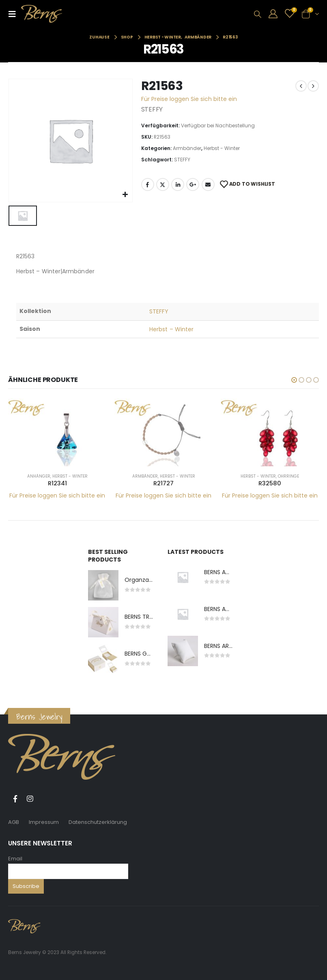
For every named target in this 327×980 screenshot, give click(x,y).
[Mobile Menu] (15, 14)
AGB (14, 822)
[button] (294, 380)
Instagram (30, 799)
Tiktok (45, 799)
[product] (57, 432)
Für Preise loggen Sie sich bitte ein (189, 99)
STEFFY (182, 160)
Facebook (148, 184)
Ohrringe (288, 476)
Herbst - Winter (222, 148)
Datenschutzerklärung (98, 822)
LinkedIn (178, 184)
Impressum (44, 822)
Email (15, 859)
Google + (193, 184)
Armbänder (187, 148)
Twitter (163, 184)
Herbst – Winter (171, 329)
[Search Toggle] (258, 14)
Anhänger (39, 476)
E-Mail (208, 184)
